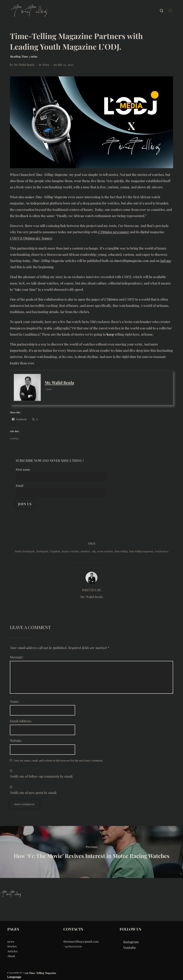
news (11, 941)
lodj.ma (166, 261)
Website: (16, 741)
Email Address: (21, 721)
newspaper (114, 232)
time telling (121, 551)
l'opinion (55, 551)
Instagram (131, 942)
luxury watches (70, 551)
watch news (162, 551)
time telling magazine (141, 551)
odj (94, 551)
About (11, 956)
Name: (15, 701)
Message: (17, 657)
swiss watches (105, 551)
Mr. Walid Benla (24, 65)
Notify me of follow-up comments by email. (42, 776)
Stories (12, 946)
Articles (12, 951)
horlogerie (42, 551)
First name (23, 469)
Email (20, 485)
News (46, 65)
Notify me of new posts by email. (34, 793)
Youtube (130, 947)
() (31, 238)
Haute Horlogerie (25, 551)
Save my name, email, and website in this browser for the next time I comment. (59, 760)
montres (85, 551)
